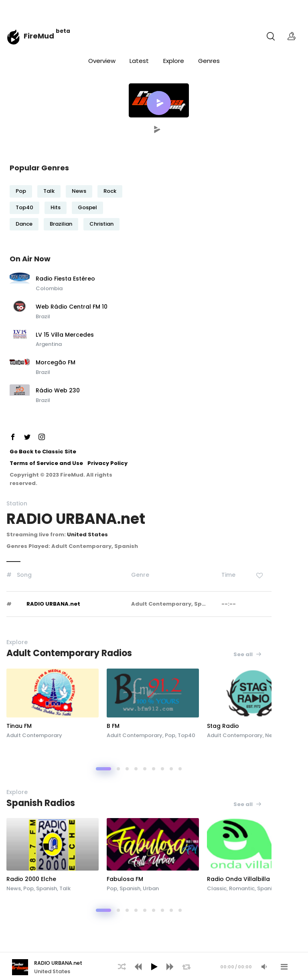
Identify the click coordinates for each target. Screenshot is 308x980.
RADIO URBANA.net (53, 604)
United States (87, 534)
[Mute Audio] (264, 967)
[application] (154, 966)
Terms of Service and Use (46, 463)
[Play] (154, 967)
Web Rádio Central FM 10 (72, 307)
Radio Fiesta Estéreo (65, 279)
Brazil (43, 316)
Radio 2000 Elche (31, 879)
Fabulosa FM (125, 879)
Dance (24, 224)
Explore (174, 61)
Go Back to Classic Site (43, 452)
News (79, 191)
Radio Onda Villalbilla (238, 879)
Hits (56, 207)
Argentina (49, 344)
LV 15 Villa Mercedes (65, 335)
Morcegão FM (56, 363)
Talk (49, 191)
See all (248, 654)
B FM (113, 726)
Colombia (49, 288)
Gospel (87, 207)
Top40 (24, 207)
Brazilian (61, 224)
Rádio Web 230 (58, 391)
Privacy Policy (107, 463)
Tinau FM (19, 726)
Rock (110, 191)
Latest (139, 61)
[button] (159, 103)
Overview (102, 61)
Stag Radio (223, 726)
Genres (209, 61)
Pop (21, 191)
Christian (101, 224)
